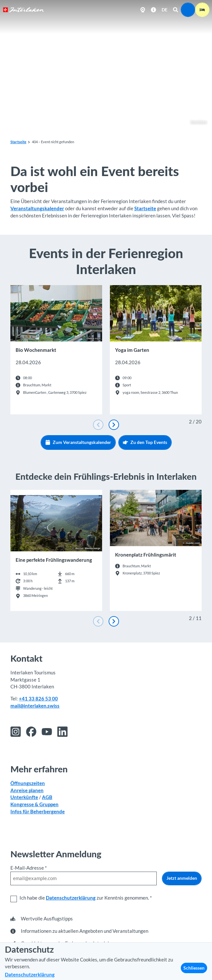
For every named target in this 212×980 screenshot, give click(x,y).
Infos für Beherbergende (38, 812)
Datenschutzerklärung (71, 898)
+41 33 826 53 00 (38, 699)
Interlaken (195, 122)
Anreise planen (27, 790)
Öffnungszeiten (28, 783)
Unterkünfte (24, 797)
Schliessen (194, 968)
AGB (47, 797)
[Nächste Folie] (114, 425)
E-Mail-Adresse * (29, 868)
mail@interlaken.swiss (35, 706)
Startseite (18, 142)
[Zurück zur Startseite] (24, 10)
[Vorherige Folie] (98, 425)
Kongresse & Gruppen (34, 804)
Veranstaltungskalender (37, 208)
